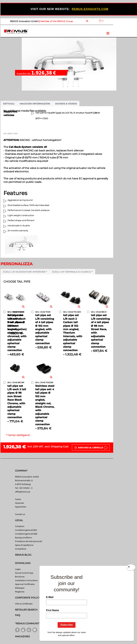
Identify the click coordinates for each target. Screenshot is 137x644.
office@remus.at (23, 492)
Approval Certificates (25, 584)
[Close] (131, 568)
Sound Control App (24, 573)
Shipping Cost (60, 447)
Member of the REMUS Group (57, 21)
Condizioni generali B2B (26, 534)
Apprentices (21, 507)
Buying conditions (23, 538)
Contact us (20, 514)
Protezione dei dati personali (29, 541)
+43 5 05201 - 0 (26, 488)
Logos (18, 569)
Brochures (20, 577)
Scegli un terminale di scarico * (72, 272)
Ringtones (20, 592)
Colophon (20, 526)
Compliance (21, 549)
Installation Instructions (26, 580)
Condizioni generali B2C (26, 530)
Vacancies (20, 503)
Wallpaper (20, 588)
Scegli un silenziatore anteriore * (25, 272)
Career (18, 499)
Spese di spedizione (24, 545)
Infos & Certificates (24, 604)
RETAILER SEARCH (26, 610)
